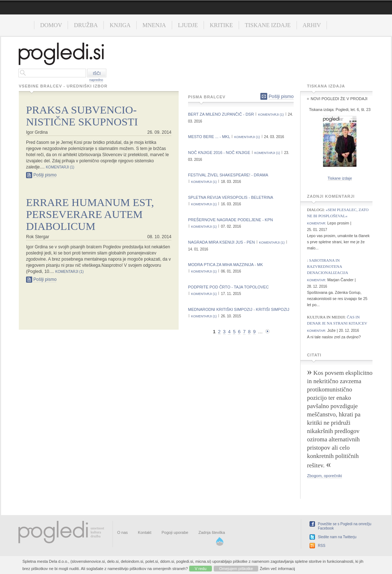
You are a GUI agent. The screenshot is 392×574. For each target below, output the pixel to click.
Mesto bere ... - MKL (209, 137)
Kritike (221, 25)
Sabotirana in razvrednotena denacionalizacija (328, 266)
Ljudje (188, 25)
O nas (122, 532)
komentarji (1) (60, 167)
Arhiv (312, 25)
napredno (96, 80)
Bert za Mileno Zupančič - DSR (221, 114)
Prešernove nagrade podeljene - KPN (231, 220)
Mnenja (154, 25)
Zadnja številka (212, 532)
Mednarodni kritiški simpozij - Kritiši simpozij (239, 309)
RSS (322, 546)
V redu (200, 569)
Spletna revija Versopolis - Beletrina (231, 197)
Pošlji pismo (45, 175)
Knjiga (120, 25)
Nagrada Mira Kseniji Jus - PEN (221, 242)
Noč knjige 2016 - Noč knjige (219, 153)
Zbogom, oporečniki (325, 476)
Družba (86, 25)
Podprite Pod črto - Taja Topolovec (228, 287)
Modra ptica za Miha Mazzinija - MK (225, 265)
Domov (51, 25)
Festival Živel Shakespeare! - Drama (228, 175)
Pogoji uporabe (175, 532)
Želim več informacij (278, 569)
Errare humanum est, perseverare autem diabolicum (90, 214)
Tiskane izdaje (268, 25)
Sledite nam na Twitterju (337, 537)
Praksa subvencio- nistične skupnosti (82, 116)
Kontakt (144, 532)
